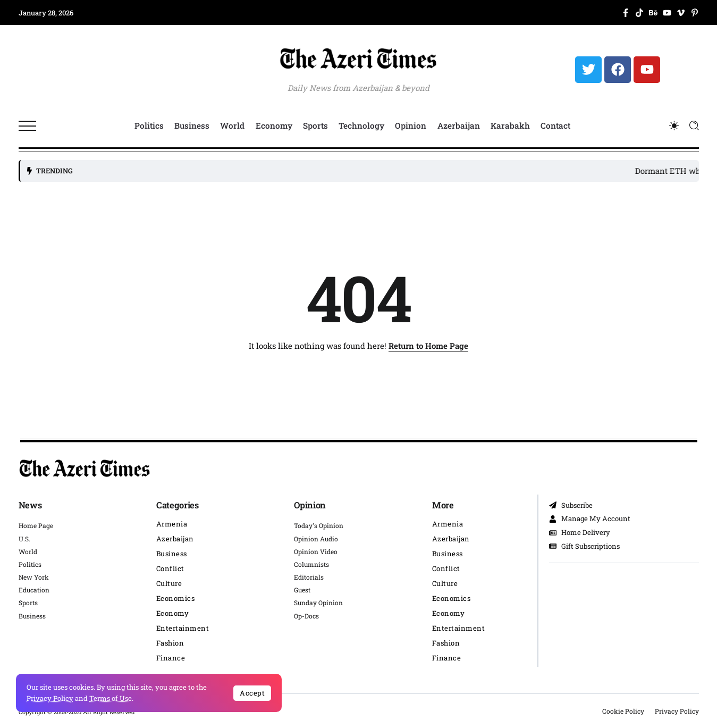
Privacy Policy (50, 698)
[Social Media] (626, 13)
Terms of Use (111, 698)
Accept (252, 693)
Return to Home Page (428, 346)
